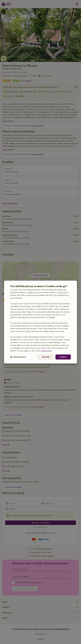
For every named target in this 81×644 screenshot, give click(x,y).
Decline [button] (46, 357)
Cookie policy (46, 351)
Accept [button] (63, 357)
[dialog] (40, 322)
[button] (18, 357)
